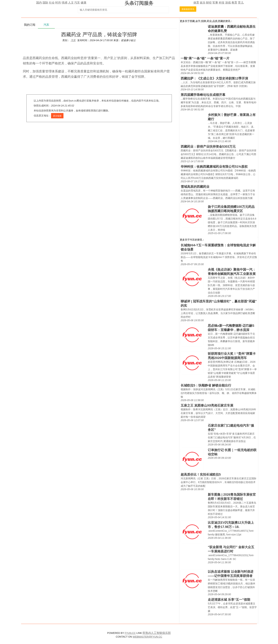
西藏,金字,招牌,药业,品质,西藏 (206, 21)
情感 (65, 3)
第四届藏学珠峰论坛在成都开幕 (203, 95)
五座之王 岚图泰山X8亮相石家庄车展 (207, 405)
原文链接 (57, 116)
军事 (215, 3)
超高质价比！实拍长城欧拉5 (201, 475)
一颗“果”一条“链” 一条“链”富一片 (205, 58)
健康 (84, 3)
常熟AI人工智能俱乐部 (157, 633)
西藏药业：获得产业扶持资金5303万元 (208, 147)
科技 (222, 3)
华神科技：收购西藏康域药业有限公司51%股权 (214, 167)
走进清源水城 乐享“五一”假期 (229, 600)
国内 (39, 3)
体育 (196, 3)
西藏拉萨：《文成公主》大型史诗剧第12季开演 (214, 78)
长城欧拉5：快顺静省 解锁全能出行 (206, 385)
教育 (234, 3)
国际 (45, 3)
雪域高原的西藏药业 (195, 187)
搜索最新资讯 (188, 9)
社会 (52, 3)
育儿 (241, 3)
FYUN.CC (130, 633)
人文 (71, 3)
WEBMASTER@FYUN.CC (147, 637)
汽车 (77, 3)
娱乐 (203, 3)
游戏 (228, 3)
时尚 (58, 3)
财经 (209, 3)
